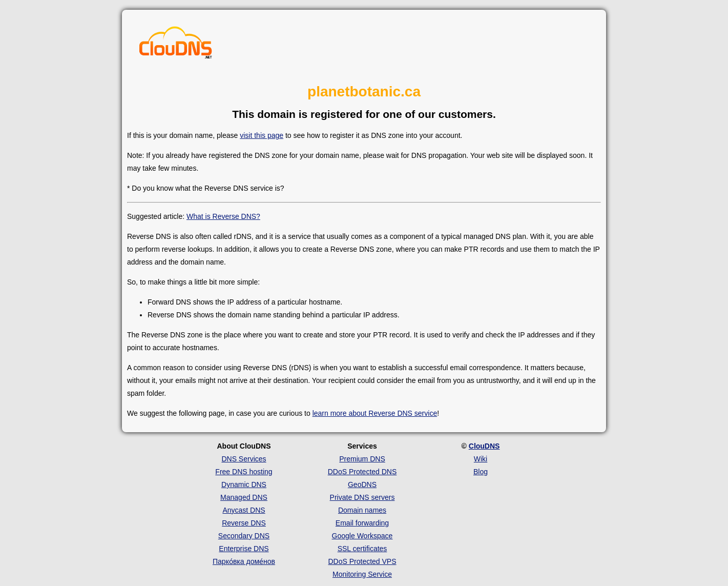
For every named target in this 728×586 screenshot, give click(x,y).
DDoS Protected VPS (362, 561)
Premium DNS (362, 459)
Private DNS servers (362, 497)
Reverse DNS (244, 523)
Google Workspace (362, 536)
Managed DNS (244, 497)
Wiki (481, 459)
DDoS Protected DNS (362, 472)
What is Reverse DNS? (223, 216)
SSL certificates (362, 549)
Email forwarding (362, 523)
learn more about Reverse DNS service (375, 413)
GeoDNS (362, 484)
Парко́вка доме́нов (244, 561)
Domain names (362, 510)
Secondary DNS (244, 536)
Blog (481, 472)
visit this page (262, 135)
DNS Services (244, 459)
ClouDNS (484, 446)
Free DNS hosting (244, 472)
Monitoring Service (362, 574)
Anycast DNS (244, 510)
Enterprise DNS (244, 549)
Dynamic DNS (244, 484)
